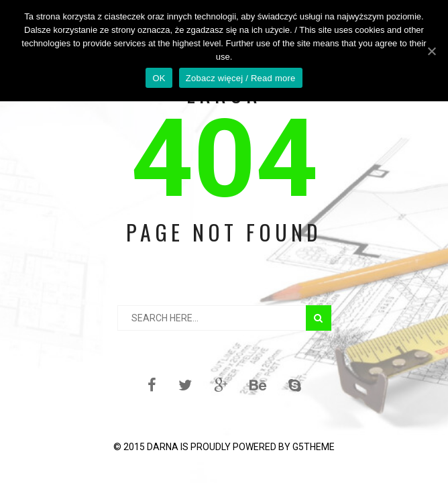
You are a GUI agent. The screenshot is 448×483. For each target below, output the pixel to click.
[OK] (431, 51)
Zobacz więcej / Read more (241, 78)
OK (159, 78)
